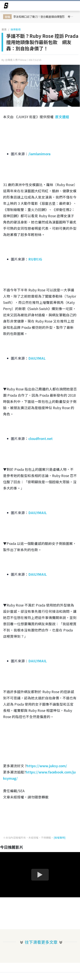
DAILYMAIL (38, 513)
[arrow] (6, 6)
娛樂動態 (16, 29)
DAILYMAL (37, 358)
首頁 (4, 29)
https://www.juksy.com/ (47, 766)
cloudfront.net (40, 439)
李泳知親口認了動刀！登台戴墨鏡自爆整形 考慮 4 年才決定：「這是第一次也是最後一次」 (45, 16)
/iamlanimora (39, 154)
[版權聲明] (60, 838)
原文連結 (62, 117)
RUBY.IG (35, 259)
